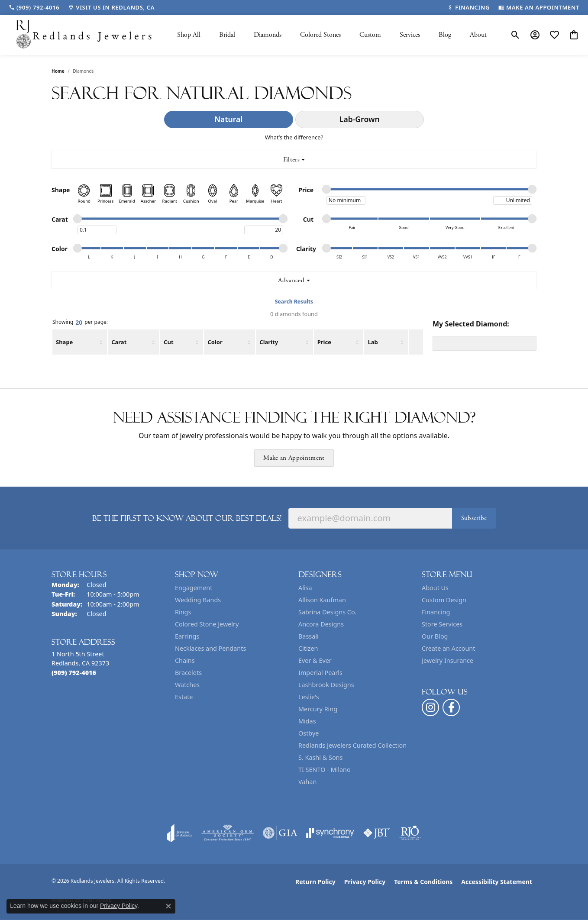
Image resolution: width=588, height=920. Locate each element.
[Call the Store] (74, 673)
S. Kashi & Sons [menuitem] (320, 757)
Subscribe (474, 518)
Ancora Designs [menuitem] (321, 624)
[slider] (326, 189)
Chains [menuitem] (185, 660)
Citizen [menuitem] (308, 648)
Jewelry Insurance (447, 660)
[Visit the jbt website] (377, 833)
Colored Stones (320, 35)
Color (215, 342)
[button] (515, 35)
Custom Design (444, 600)
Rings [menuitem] (183, 612)
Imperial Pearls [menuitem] (320, 673)
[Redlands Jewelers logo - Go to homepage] (84, 35)
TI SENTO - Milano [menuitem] (325, 770)
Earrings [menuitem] (187, 636)
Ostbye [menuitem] (309, 733)
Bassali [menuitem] (309, 636)
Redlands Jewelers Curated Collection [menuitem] (352, 745)
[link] (34, 7)
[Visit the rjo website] (410, 833)
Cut (168, 342)
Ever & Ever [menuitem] (315, 660)
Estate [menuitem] (184, 697)
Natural (228, 119)
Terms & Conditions (423, 882)
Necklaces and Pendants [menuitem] (210, 648)
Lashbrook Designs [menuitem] (326, 685)
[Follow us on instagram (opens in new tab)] (430, 707)
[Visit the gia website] (280, 833)
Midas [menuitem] (307, 721)
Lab (373, 342)
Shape (64, 342)
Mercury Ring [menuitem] (318, 709)
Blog (445, 35)
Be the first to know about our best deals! (187, 518)
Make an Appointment (294, 458)
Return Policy (315, 882)
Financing (436, 612)
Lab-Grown (360, 119)
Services (410, 35)
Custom (370, 35)
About (478, 35)
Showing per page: (80, 323)
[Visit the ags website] (228, 833)
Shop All (189, 35)
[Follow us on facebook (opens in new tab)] (451, 707)
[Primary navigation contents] (332, 35)
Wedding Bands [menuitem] (198, 600)
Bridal (227, 35)
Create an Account (448, 648)
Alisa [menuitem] (305, 588)
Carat (119, 342)
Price (324, 342)
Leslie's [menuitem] (309, 697)
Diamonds (268, 35)
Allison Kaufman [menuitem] (322, 600)
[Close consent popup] (168, 906)
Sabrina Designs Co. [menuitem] (327, 612)
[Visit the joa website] (180, 833)
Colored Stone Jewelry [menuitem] (207, 624)
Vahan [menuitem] (307, 782)
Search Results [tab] (294, 302)
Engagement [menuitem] (194, 588)
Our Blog (435, 636)
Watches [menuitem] (187, 685)
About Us (435, 588)
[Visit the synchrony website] (330, 833)
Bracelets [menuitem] (188, 673)
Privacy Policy (365, 882)
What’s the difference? (294, 137)
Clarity (269, 342)
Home (58, 71)
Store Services (442, 624)
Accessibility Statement (497, 882)
